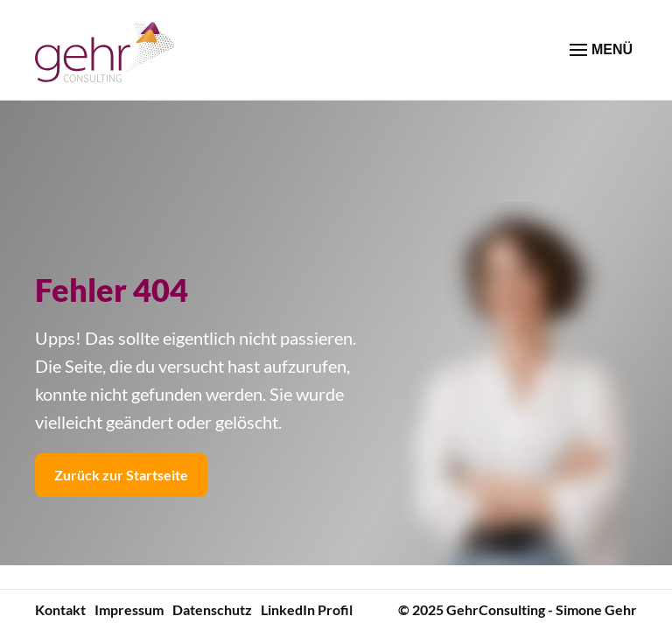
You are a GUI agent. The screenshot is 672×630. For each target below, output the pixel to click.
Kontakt (60, 609)
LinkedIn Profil (307, 609)
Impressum (129, 609)
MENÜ (601, 50)
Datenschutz (212, 609)
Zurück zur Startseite (121, 475)
